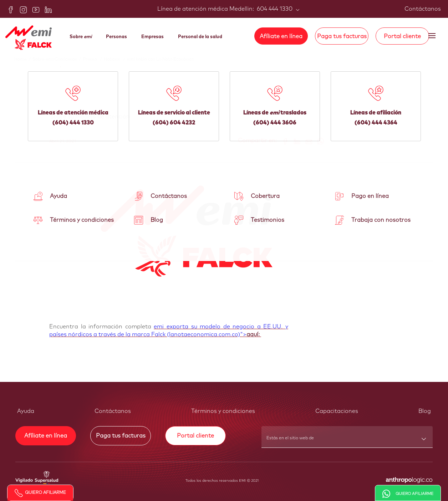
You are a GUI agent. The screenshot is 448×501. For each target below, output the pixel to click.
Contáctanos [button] (113, 411)
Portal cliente (402, 36)
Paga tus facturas (342, 36)
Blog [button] (425, 411)
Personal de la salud (200, 37)
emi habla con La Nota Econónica (161, 60)
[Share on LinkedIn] (294, 141)
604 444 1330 (274, 9)
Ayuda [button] (26, 411)
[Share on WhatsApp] (318, 141)
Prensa (93, 60)
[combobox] (347, 440)
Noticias (115, 60)
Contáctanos (423, 9)
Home (23, 60)
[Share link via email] (306, 141)
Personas (116, 37)
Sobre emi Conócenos (58, 60)
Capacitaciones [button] (337, 411)
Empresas (152, 37)
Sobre (81, 37)
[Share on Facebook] (283, 141)
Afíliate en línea (281, 36)
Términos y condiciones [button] (223, 411)
